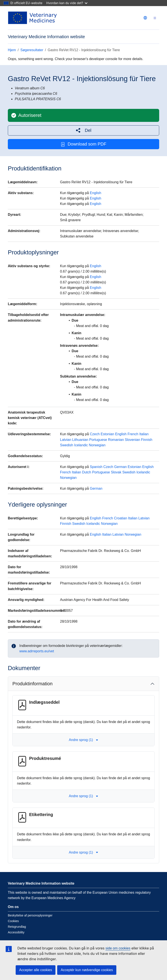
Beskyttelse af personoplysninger (30, 915)
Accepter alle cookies (36, 970)
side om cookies (118, 948)
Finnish (147, 440)
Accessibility (16, 932)
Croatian (120, 518)
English (95, 193)
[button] (83, 130)
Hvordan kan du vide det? (67, 3)
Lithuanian (80, 440)
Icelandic (81, 445)
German (120, 467)
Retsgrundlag (17, 927)
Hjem (12, 50)
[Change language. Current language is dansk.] (145, 18)
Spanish (96, 467)
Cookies (13, 921)
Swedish (67, 445)
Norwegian (97, 445)
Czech (95, 434)
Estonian (107, 434)
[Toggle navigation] (155, 18)
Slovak (116, 472)
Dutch (87, 472)
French (133, 434)
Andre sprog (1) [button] (83, 740)
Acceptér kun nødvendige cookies (87, 970)
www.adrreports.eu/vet (37, 651)
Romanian (116, 440)
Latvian (66, 440)
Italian (144, 434)
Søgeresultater (32, 50)
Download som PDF (83, 144)
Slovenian (132, 440)
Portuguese (98, 440)
